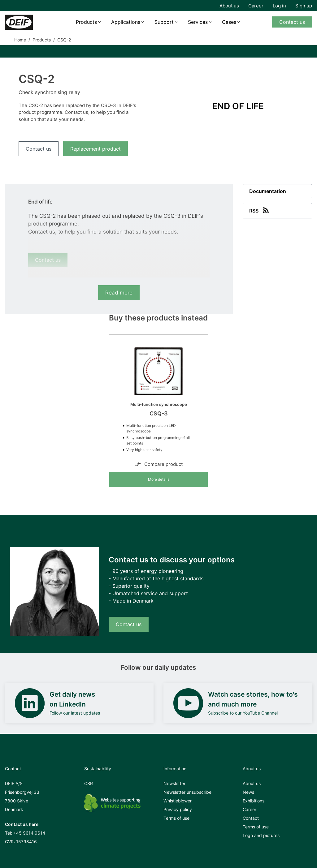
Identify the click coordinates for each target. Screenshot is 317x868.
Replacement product (96, 149)
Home (20, 40)
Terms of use (176, 818)
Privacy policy (178, 809)
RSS (260, 210)
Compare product (158, 464)
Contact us (292, 22)
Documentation (268, 191)
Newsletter (174, 783)
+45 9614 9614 (29, 833)
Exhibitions (254, 801)
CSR (89, 783)
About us (229, 6)
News (248, 792)
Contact (251, 818)
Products (86, 22)
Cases (229, 22)
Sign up (304, 6)
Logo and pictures (261, 835)
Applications (126, 22)
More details (159, 479)
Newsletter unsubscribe (187, 792)
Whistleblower (178, 801)
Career (256, 6)
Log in (279, 6)
